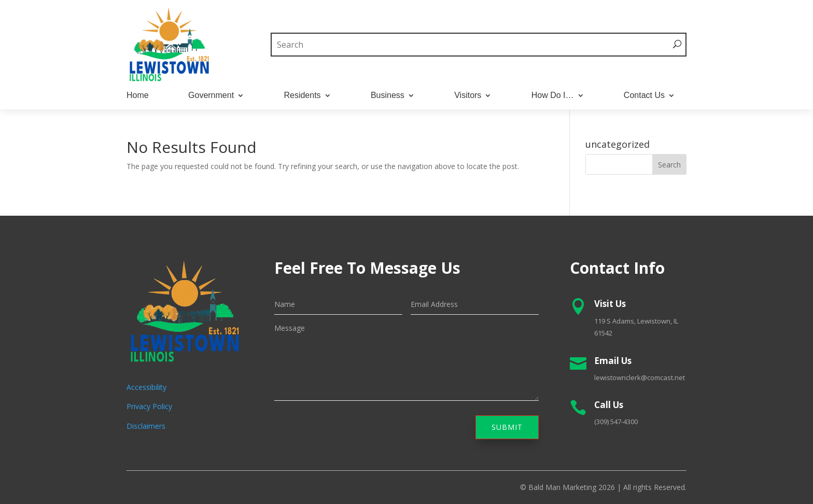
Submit (507, 427)
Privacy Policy (149, 406)
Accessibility (146, 387)
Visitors (468, 96)
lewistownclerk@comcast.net (640, 377)
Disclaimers (146, 426)
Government (211, 96)
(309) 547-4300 (616, 422)
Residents (302, 96)
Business (388, 96)
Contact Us (644, 96)
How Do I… (553, 96)
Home (138, 96)
